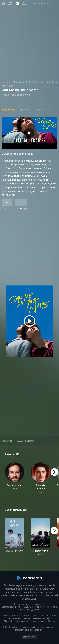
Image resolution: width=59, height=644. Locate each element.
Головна (6, 82)
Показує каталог (21, 604)
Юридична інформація (12, 615)
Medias (27, 618)
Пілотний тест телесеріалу (16, 621)
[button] (15, 478)
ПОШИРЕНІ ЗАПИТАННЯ (34, 607)
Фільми (18, 82)
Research (47, 618)
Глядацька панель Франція (43, 621)
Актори (7, 441)
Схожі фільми (25, 441)
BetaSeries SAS (14, 618)
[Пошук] (56, 3)
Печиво (28, 615)
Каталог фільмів (38, 604)
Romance (38, 82)
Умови (36, 615)
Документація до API (11, 607)
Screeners (37, 618)
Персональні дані (49, 615)
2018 (27, 82)
